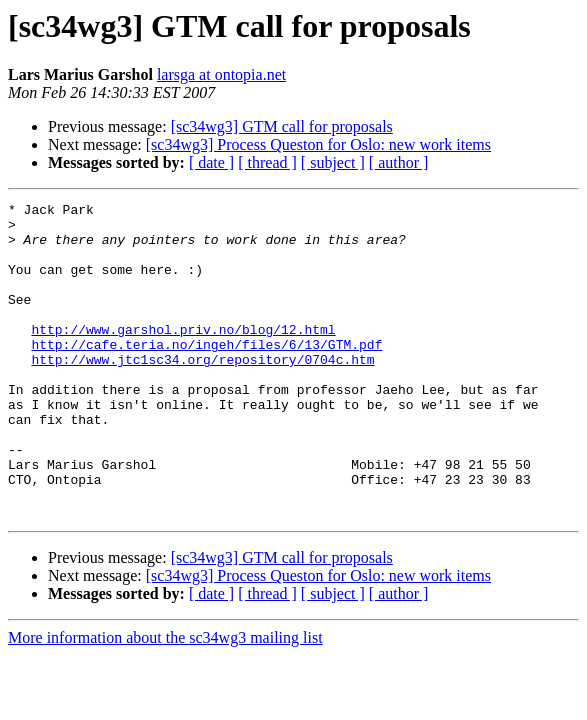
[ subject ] (333, 162)
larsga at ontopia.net (221, 74)
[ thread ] (267, 162)
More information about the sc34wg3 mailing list (165, 700)
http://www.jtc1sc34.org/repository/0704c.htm (202, 392)
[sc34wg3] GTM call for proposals (282, 126)
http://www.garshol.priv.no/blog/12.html (183, 356)
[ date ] (211, 162)
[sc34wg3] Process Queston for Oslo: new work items (318, 144)
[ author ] (399, 162)
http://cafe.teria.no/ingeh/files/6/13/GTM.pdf (206, 374)
